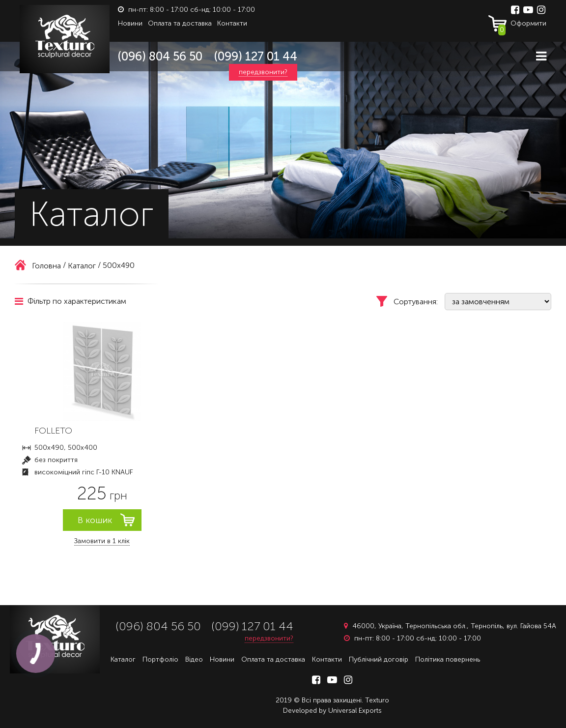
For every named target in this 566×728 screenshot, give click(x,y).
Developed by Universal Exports (332, 711)
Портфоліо (160, 659)
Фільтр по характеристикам (71, 301)
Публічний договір (379, 659)
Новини (130, 23)
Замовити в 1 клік (102, 541)
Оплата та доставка (180, 23)
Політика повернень (448, 659)
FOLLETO (53, 431)
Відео (194, 659)
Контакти (232, 23)
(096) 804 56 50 (160, 56)
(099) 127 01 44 (256, 56)
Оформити (522, 26)
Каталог (123, 659)
